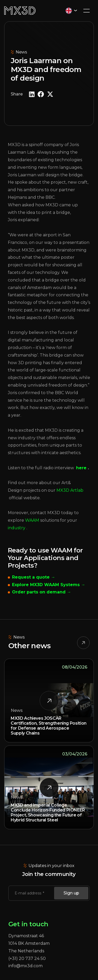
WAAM (32, 520)
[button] (32, 94)
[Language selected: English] (71, 11)
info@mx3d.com (25, 966)
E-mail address (28, 893)
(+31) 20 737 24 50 (27, 958)
